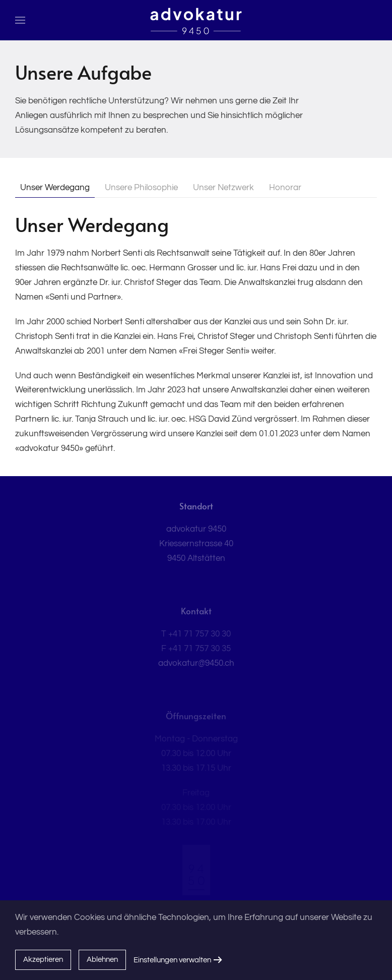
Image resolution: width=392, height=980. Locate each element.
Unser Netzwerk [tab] (223, 188)
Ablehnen (102, 960)
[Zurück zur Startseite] (196, 20)
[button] (20, 20)
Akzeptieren (43, 960)
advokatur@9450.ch (196, 663)
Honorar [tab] (285, 188)
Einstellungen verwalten (172, 960)
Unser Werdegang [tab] (55, 188)
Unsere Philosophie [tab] (141, 188)
